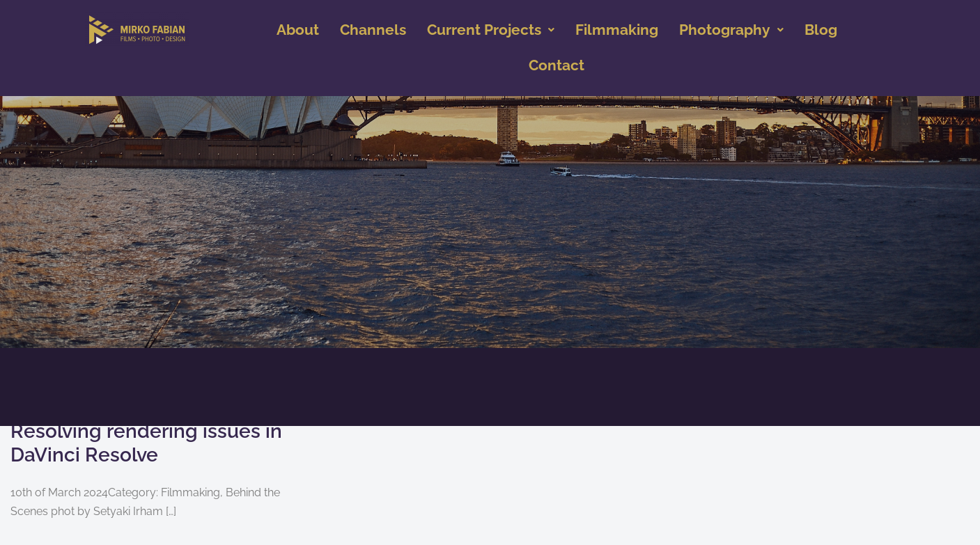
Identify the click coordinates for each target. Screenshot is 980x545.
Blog (821, 30)
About (298, 30)
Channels (373, 30)
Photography (731, 30)
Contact (557, 65)
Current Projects (491, 30)
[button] (491, 30)
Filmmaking (617, 30)
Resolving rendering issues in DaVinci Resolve (146, 443)
